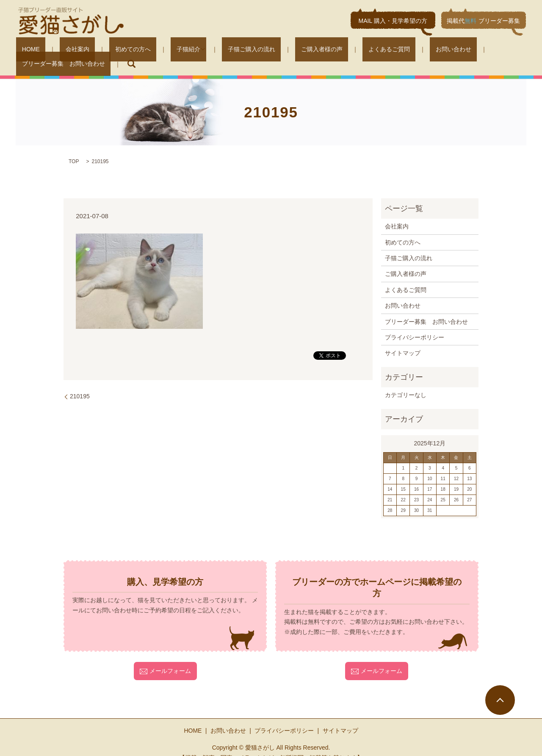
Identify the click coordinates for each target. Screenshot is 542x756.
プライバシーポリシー (415, 324)
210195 (80, 384)
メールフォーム (165, 658)
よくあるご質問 (326, 51)
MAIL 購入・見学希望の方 (393, 21)
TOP (74, 149)
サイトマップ (403, 340)
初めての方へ (109, 51)
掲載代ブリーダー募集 (483, 21)
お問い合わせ (379, 51)
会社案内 (65, 51)
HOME (30, 51)
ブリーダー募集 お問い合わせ (452, 51)
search (514, 51)
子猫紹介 (153, 51)
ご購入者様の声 (270, 51)
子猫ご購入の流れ (211, 51)
